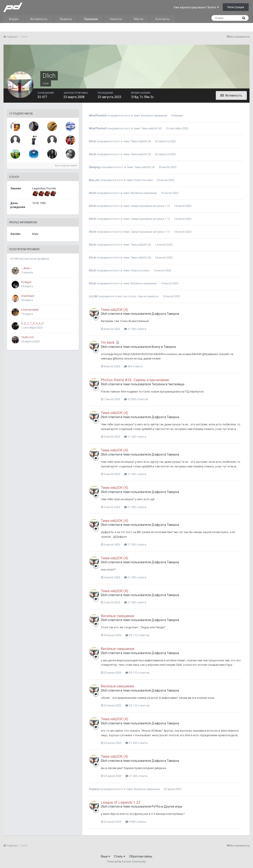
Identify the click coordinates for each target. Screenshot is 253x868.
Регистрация (236, 7)
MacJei (94, 180)
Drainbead (28, 296)
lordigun (26, 282)
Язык (105, 856)
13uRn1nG (27, 337)
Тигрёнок (158, 384)
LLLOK (93, 296)
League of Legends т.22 (121, 802)
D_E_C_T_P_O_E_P (32, 323)
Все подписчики (66, 166)
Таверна (173, 314)
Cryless (94, 789)
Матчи (139, 19)
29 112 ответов (137, 635)
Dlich (92, 141)
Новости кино (143, 180)
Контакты (162, 19)
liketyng (94, 167)
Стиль (120, 856)
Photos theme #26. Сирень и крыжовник (135, 380)
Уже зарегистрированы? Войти (196, 7)
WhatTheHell (98, 115)
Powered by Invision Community (126, 862)
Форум (14, 19)
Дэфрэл (158, 314)
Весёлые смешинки (154, 115)
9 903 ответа (136, 822)
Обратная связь (141, 856)
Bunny (156, 347)
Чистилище (176, 384)
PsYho (156, 806)
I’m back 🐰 (110, 342)
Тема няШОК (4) (151, 128)
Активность (39, 19)
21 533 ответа (135, 329)
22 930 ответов (136, 399)
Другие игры (173, 806)
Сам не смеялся (148, 296)
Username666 (30, 310)
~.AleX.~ (27, 268)
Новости (116, 19)
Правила (66, 19)
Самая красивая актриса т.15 (150, 206)
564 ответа (133, 366)
